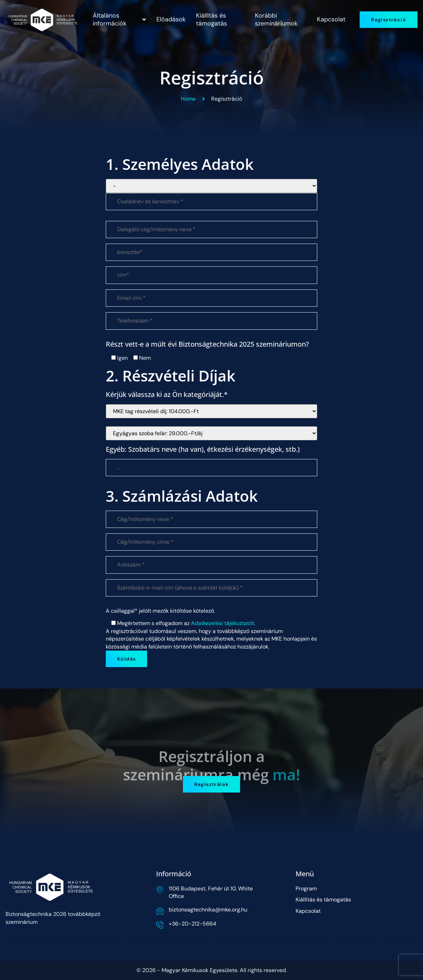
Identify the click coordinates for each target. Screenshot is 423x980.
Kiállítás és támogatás (211, 19)
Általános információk (119, 19)
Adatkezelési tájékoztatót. (223, 623)
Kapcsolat (331, 19)
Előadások (171, 19)
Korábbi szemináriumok (276, 19)
